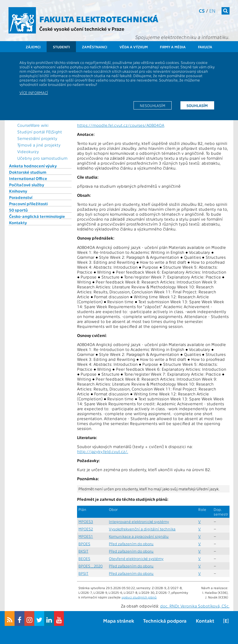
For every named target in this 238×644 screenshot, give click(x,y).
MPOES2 (86, 529)
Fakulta (205, 47)
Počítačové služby (27, 185)
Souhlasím (197, 105)
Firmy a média (173, 47)
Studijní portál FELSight (40, 132)
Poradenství (21, 197)
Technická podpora (165, 621)
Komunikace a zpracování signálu (139, 536)
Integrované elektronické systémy (139, 521)
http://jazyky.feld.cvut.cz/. (103, 451)
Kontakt (205, 621)
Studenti (61, 47)
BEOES (84, 559)
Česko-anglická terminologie (37, 216)
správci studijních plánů (139, 597)
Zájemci (33, 47)
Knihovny (18, 191)
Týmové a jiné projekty (39, 145)
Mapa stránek (119, 621)
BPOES (84, 544)
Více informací (34, 92)
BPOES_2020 (90, 566)
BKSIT (83, 551)
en (212, 11)
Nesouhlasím (153, 105)
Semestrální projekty (37, 138)
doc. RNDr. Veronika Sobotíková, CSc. (195, 606)
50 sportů (18, 210)
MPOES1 (86, 536)
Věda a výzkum (134, 47)
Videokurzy (28, 151)
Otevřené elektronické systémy (136, 559)
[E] (226, 621)
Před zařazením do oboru (131, 544)
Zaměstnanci (95, 47)
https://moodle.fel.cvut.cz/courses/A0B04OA (121, 125)
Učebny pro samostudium (42, 158)
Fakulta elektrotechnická (99, 19)
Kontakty (18, 223)
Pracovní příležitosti (28, 204)
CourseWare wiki (33, 125)
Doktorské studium (28, 172)
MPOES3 (86, 521)
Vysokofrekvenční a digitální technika (142, 529)
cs (202, 11)
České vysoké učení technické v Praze (82, 29)
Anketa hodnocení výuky (33, 166)
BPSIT (83, 573)
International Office (28, 178)
